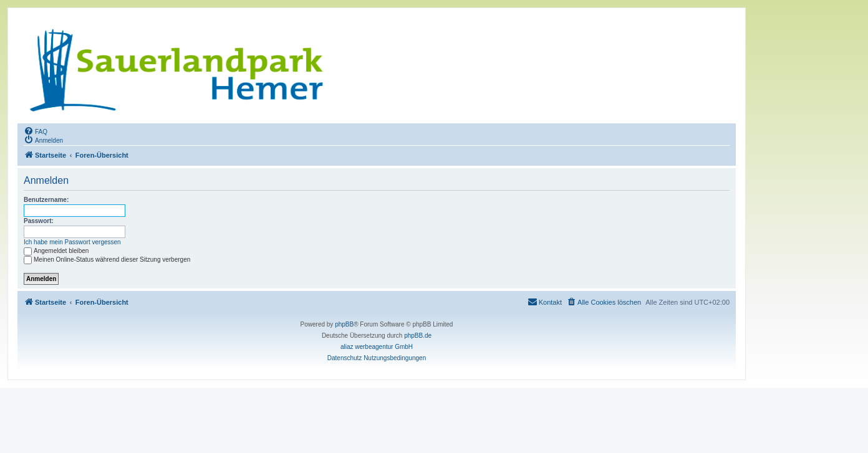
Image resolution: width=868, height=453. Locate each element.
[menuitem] (36, 131)
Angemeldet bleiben (56, 251)
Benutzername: (46, 200)
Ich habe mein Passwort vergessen (72, 242)
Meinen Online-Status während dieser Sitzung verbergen (107, 260)
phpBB (344, 324)
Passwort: (39, 221)
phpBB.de (418, 336)
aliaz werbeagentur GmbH (377, 347)
